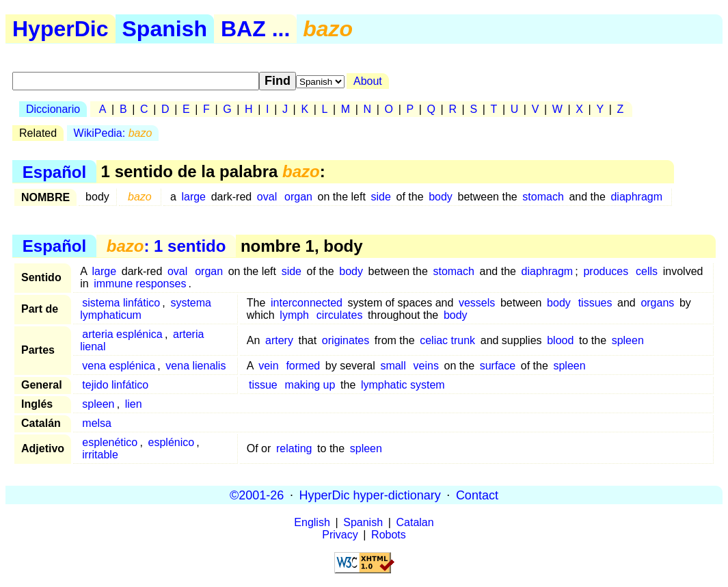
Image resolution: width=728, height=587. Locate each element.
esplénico (172, 442)
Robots (389, 535)
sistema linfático (121, 303)
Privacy (340, 535)
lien (134, 404)
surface (498, 366)
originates (346, 340)
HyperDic (60, 29)
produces (606, 271)
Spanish (165, 29)
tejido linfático (115, 385)
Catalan (415, 522)
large (193, 197)
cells (647, 271)
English (312, 522)
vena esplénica (119, 366)
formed (303, 366)
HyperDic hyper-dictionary (370, 495)
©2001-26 (257, 495)
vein (268, 366)
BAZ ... (255, 29)
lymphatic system (403, 385)
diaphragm (636, 197)
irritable (100, 455)
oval (267, 197)
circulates (340, 315)
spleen (628, 340)
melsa (97, 423)
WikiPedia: (113, 133)
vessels (477, 303)
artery (279, 340)
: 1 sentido (166, 246)
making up (310, 385)
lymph (294, 315)
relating (294, 448)
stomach (543, 197)
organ (298, 197)
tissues (595, 303)
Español (54, 171)
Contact (477, 495)
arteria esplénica (122, 334)
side (381, 197)
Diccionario (53, 109)
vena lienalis (196, 366)
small (393, 366)
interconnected (307, 303)
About (368, 81)
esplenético (110, 442)
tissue (263, 385)
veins (426, 366)
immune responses (140, 284)
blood (560, 340)
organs (657, 303)
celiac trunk (447, 340)
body (441, 197)
